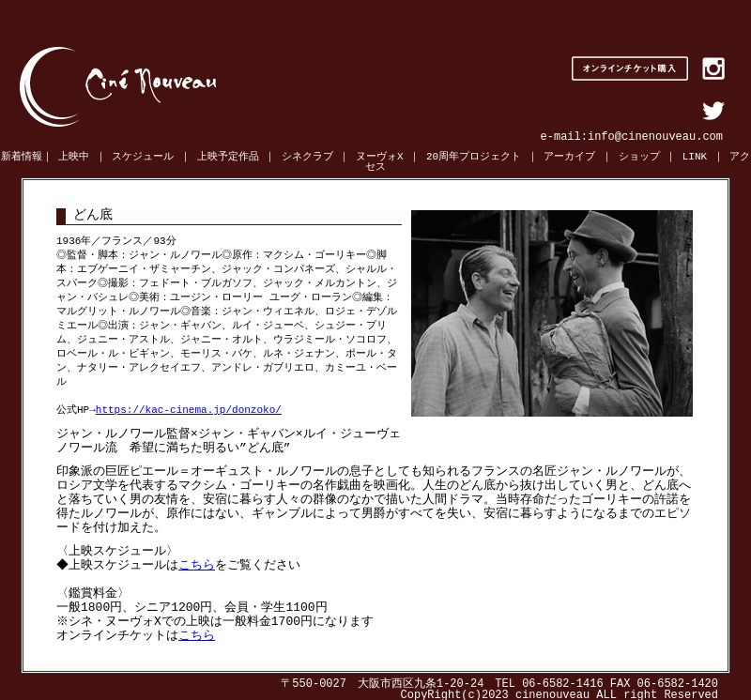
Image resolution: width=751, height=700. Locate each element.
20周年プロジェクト (474, 157)
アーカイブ (569, 157)
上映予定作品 (228, 157)
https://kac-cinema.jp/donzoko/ (189, 403)
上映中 (74, 157)
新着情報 (22, 157)
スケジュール (143, 157)
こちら (199, 562)
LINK (695, 157)
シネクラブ (307, 157)
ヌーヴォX (380, 157)
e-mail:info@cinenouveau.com (632, 137)
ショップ (639, 157)
